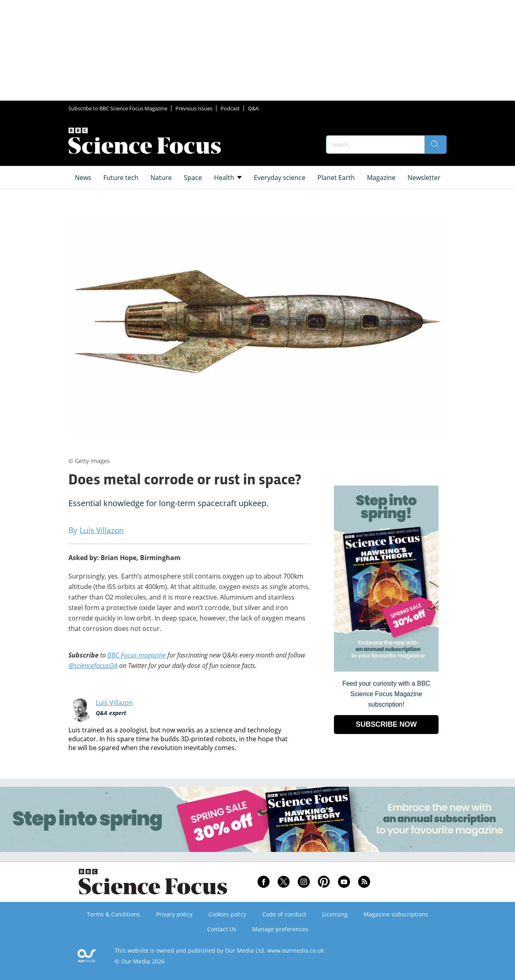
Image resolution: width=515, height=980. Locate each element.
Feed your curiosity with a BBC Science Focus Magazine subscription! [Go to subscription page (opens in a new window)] (386, 694)
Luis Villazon (114, 703)
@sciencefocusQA (93, 666)
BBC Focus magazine (137, 655)
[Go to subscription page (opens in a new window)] (386, 669)
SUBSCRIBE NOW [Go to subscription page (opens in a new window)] (386, 724)
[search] (435, 145)
